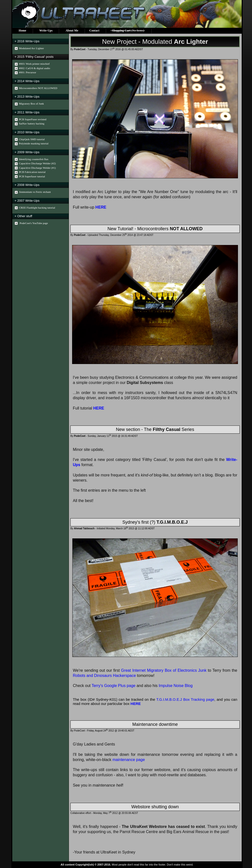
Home (23, 30)
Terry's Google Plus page (113, 686)
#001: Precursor (25, 72)
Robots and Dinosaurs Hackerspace (104, 676)
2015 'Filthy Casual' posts (35, 57)
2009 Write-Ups (28, 152)
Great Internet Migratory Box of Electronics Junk (164, 670)
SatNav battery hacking (29, 124)
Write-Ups (46, 30)
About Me (72, 30)
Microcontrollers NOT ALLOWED (35, 88)
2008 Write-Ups (28, 185)
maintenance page (129, 760)
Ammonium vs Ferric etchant (32, 192)
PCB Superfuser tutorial (29, 176)
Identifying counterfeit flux (31, 159)
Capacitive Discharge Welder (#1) (35, 168)
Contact (94, 30)
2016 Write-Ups (28, 41)
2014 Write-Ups (28, 81)
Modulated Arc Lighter (29, 48)
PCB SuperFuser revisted (30, 119)
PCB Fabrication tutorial (30, 172)
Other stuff (25, 216)
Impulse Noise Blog (176, 686)
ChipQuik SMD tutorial (29, 139)
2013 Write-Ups (28, 97)
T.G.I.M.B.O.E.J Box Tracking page (185, 699)
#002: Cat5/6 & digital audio (32, 68)
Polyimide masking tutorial (31, 144)
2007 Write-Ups (28, 201)
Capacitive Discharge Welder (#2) (35, 163)
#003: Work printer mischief (31, 64)
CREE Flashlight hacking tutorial (34, 208)
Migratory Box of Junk (29, 104)
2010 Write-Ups (28, 132)
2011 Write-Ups (28, 112)
